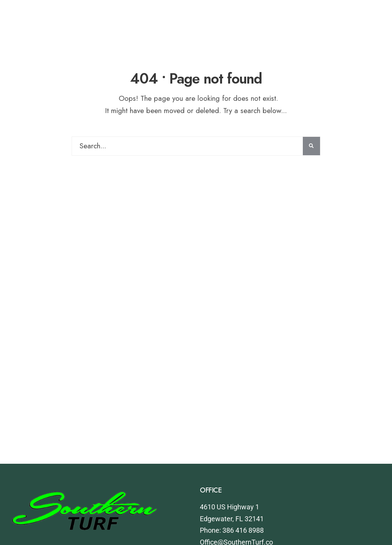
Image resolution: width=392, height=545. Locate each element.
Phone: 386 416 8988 (232, 530)
